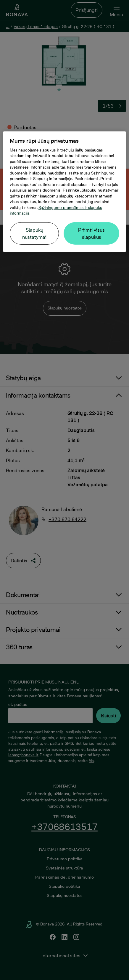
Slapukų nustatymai (34, 233)
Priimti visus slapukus (91, 233)
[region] (64, 192)
